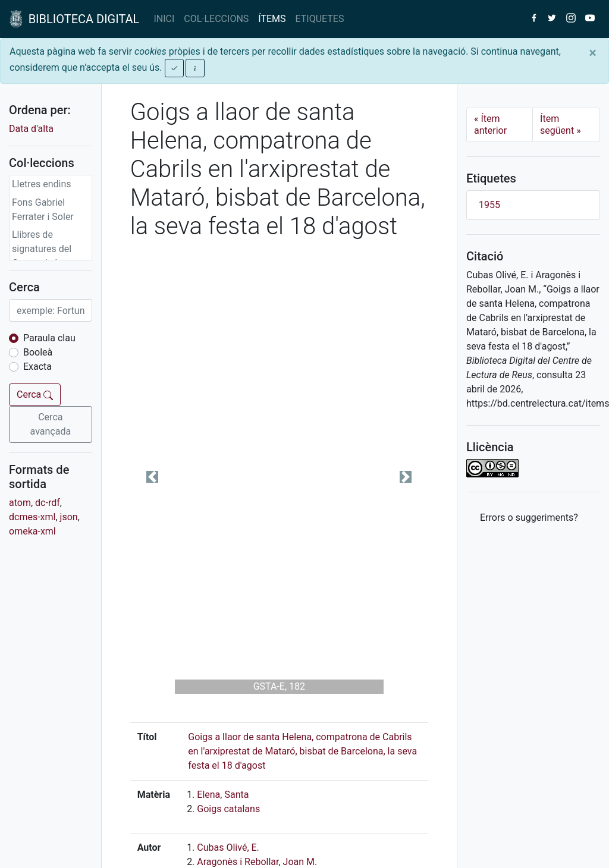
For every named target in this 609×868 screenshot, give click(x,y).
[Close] (593, 53)
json (69, 517)
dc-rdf (48, 503)
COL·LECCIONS (216, 19)
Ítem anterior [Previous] (490, 125)
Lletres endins (42, 184)
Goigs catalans (228, 809)
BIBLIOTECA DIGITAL (74, 19)
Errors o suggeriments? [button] (529, 518)
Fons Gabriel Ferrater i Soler (43, 210)
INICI (164, 19)
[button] (153, 477)
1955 (489, 205)
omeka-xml (32, 531)
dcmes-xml (32, 517)
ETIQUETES (320, 19)
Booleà (38, 352)
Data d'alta (31, 129)
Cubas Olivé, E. (228, 847)
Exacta (37, 367)
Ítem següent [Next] (561, 125)
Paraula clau (49, 338)
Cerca (35, 394)
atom (20, 503)
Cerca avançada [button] (51, 424)
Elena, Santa (223, 795)
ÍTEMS (272, 19)
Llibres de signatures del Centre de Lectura (49, 249)
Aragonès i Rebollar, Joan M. (257, 862)
